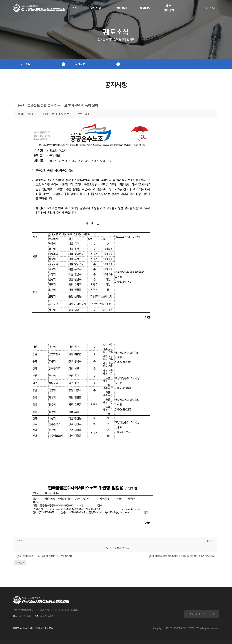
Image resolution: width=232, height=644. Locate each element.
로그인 (120, 548)
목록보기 (20, 563)
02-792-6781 (25, 616)
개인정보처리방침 (44, 628)
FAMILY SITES (196, 614)
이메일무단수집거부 (23, 628)
